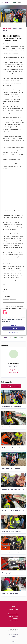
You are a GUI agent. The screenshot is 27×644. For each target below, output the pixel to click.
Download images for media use (11, 386)
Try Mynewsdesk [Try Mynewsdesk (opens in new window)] (13, 634)
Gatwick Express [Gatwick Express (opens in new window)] (13, 621)
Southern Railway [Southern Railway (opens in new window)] (13, 616)
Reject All (13, 325)
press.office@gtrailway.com (13, 370)
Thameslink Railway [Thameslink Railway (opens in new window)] (14, 614)
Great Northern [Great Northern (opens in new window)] (14, 618)
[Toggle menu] (2, 3)
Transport (6, 292)
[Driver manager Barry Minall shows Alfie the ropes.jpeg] (13, 501)
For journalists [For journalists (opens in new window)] (13, 636)
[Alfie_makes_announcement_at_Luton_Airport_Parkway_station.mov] (13, 543)
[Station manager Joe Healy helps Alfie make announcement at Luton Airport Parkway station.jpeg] (13, 439)
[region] (13, 322)
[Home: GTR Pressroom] (13, 3)
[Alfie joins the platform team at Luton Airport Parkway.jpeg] (13, 397)
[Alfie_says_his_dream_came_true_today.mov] (13, 522)
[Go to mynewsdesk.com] (13, 630)
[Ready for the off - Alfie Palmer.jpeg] (13, 459)
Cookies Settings (14, 332)
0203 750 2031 (14, 372)
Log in (13, 641)
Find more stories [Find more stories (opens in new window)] (14, 639)
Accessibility (6, 299)
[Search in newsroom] (25, 3)
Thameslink (13, 299)
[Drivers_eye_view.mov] (13, 564)
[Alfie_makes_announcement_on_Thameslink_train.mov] (13, 584)
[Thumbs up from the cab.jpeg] (13, 418)
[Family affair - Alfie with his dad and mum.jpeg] (13, 480)
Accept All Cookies (13, 329)
